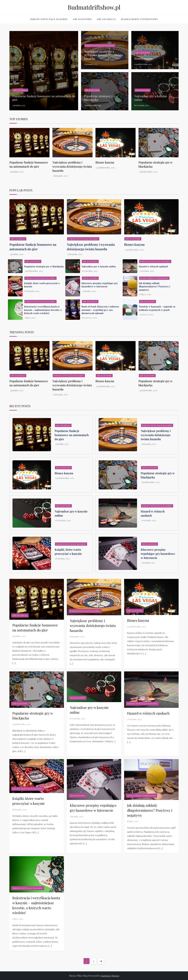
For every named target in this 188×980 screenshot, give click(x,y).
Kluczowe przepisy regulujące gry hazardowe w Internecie (100, 285)
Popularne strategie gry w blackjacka (101, 98)
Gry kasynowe (82, 19)
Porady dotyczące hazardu (49, 19)
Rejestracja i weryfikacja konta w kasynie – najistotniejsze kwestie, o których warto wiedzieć (43, 310)
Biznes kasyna (143, 58)
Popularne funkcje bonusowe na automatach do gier (44, 98)
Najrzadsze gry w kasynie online (151, 98)
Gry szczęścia (106, 19)
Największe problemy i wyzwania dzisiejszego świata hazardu (103, 55)
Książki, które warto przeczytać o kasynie (68, 551)
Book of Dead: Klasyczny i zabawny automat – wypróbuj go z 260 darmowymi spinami (100, 310)
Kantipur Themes (110, 976)
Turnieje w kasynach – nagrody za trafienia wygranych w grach (157, 308)
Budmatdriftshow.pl (94, 7)
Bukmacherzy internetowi (139, 19)
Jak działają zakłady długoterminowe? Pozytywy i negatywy (154, 286)
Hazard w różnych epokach (153, 266)
